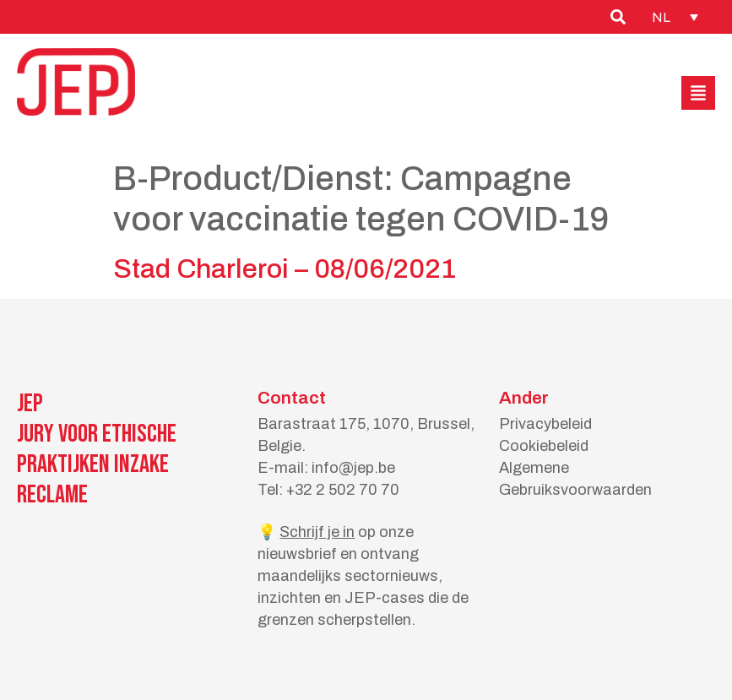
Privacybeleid (545, 424)
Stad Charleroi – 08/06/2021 (285, 269)
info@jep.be (353, 468)
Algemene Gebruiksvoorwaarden (575, 479)
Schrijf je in (317, 532)
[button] (698, 93)
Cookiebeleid (544, 446)
